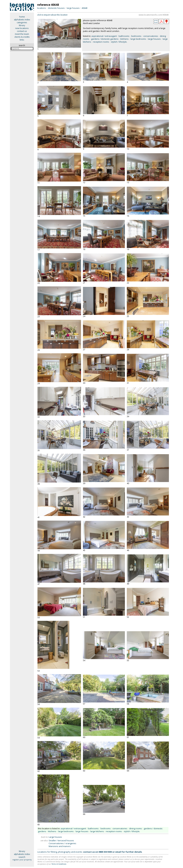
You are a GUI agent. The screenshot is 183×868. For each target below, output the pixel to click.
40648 (84, 8)
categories (22, 22)
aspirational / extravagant (104, 36)
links (22, 40)
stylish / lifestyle (119, 42)
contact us (22, 31)
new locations (22, 28)
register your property (22, 860)
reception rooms (101, 42)
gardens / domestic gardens (105, 39)
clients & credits (22, 37)
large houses (73, 8)
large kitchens (97, 831)
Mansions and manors (60, 846)
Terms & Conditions (59, 864)
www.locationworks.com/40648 (154, 15)
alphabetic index (22, 20)
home (22, 17)
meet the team (22, 34)
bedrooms (136, 36)
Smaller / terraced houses (61, 840)
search (22, 857)
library (22, 25)
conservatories (151, 36)
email (118, 852)
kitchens (124, 39)
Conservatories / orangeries (62, 843)
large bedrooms (138, 39)
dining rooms (136, 828)
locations (42, 8)
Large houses (55, 837)
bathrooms (124, 36)
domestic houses (56, 8)
